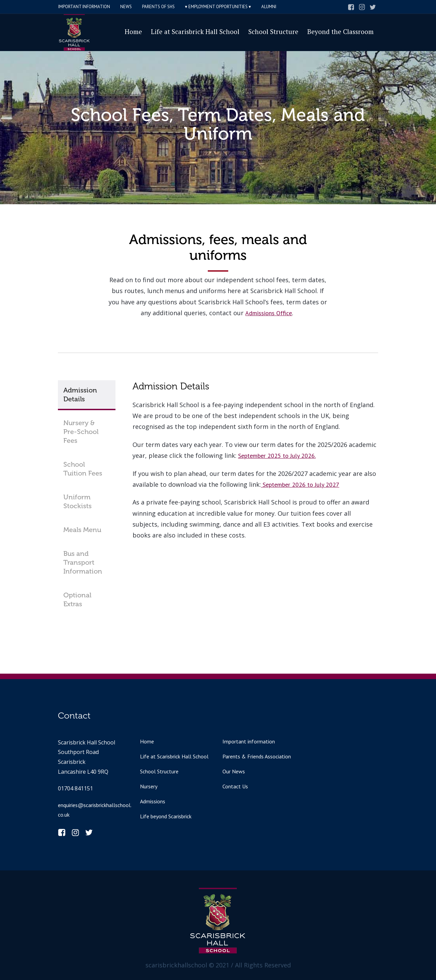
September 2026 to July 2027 (300, 485)
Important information (249, 741)
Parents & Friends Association (257, 756)
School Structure (159, 771)
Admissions (153, 801)
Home (147, 741)
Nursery (149, 786)
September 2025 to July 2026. (277, 456)
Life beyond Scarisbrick (166, 816)
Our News (234, 771)
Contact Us (235, 786)
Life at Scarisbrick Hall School (174, 756)
